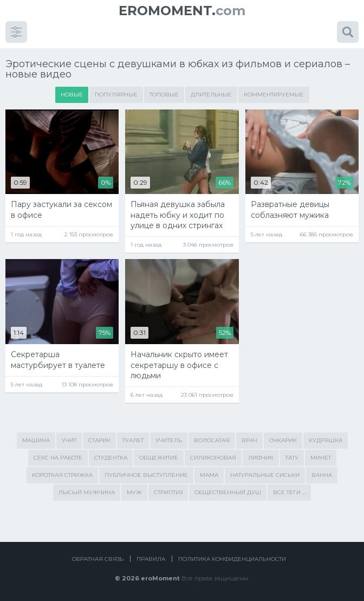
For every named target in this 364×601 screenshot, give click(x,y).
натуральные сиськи (265, 475)
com (182, 11)
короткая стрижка (62, 475)
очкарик (283, 440)
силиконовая (213, 458)
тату (292, 458)
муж (134, 492)
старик (99, 440)
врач (249, 440)
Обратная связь (98, 559)
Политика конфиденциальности (232, 559)
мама (209, 475)
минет (321, 458)
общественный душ (228, 492)
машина (36, 440)
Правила (151, 559)
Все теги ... (289, 492)
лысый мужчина (87, 492)
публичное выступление (146, 475)
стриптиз (168, 492)
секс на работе (58, 458)
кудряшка (326, 440)
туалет (133, 440)
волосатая (212, 440)
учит (69, 440)
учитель (169, 440)
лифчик (261, 458)
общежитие (159, 458)
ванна (322, 475)
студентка (111, 458)
